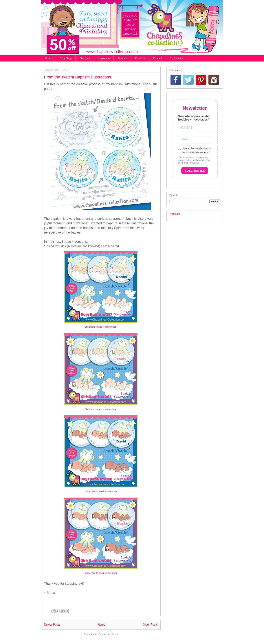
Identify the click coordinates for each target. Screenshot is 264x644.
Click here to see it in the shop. (101, 327)
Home (48, 58)
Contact (157, 58)
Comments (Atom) (108, 634)
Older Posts (150, 625)
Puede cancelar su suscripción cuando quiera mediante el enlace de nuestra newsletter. (195, 160)
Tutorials (122, 58)
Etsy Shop (66, 58)
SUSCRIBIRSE (195, 171)
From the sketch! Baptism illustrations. (78, 77)
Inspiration (104, 58)
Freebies (140, 58)
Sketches (85, 58)
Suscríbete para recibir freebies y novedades (194, 118)
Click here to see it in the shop (101, 491)
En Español (176, 58)
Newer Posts (52, 625)
